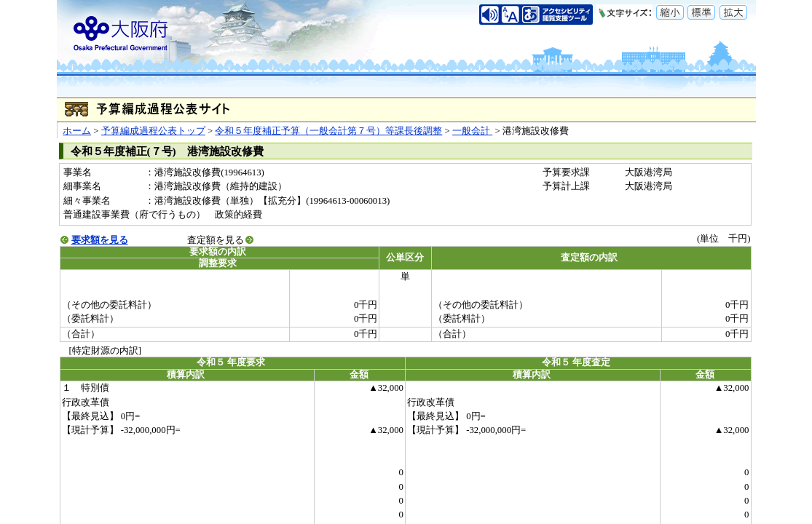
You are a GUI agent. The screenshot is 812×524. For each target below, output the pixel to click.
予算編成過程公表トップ (153, 131)
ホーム (77, 131)
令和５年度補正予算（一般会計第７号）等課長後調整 (328, 131)
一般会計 (472, 131)
